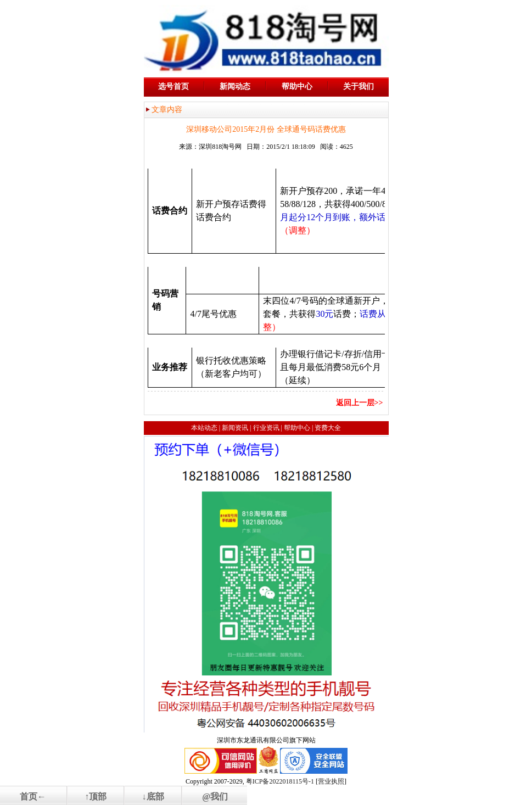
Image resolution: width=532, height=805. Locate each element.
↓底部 (153, 796)
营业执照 (331, 781)
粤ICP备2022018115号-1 (280, 781)
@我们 (215, 796)
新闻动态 (235, 86)
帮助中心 (297, 86)
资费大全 (328, 428)
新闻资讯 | (236, 428)
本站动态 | (206, 428)
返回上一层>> (360, 403)
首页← (33, 796)
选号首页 (173, 86)
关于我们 (359, 86)
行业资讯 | (268, 428)
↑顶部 (96, 796)
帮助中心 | (298, 428)
